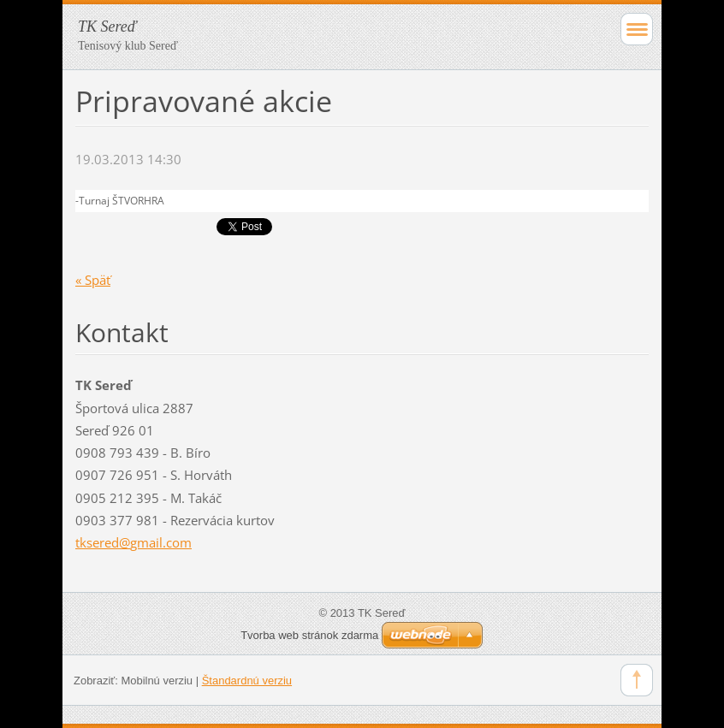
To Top (637, 680)
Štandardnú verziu (247, 681)
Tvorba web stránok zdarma (309, 635)
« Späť (93, 280)
